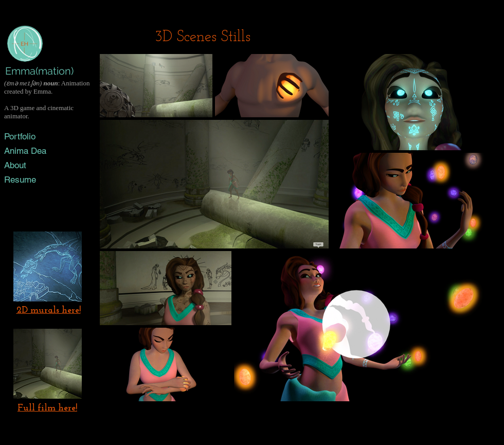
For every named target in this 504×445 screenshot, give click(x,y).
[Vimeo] (54, 195)
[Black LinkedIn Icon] (36, 195)
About (15, 165)
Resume (20, 180)
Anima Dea (25, 151)
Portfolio (20, 136)
